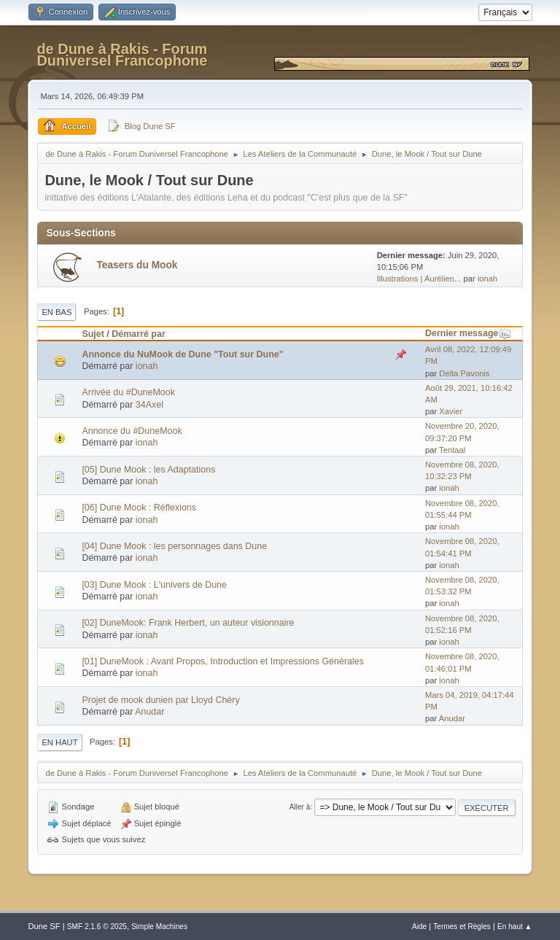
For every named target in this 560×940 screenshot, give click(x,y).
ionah (487, 279)
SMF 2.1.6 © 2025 (97, 927)
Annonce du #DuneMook (132, 431)
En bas (57, 312)
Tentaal (452, 450)
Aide (419, 927)
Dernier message (468, 333)
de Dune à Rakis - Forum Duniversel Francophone (122, 55)
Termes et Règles (462, 927)
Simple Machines (159, 927)
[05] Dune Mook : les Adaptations (148, 470)
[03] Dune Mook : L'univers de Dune (154, 585)
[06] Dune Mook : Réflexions (139, 508)
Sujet (93, 334)
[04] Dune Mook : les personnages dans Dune (174, 546)
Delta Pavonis (464, 373)
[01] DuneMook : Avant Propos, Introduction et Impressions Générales (223, 661)
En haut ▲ (515, 927)
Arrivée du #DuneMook (128, 392)
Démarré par (138, 334)
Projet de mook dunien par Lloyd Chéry (160, 700)
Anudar (149, 712)
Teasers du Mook (137, 265)
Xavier (451, 411)
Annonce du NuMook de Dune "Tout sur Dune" (182, 354)
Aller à (300, 807)
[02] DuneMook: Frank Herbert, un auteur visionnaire (188, 623)
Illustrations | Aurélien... (419, 279)
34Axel (149, 405)
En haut (59, 742)
